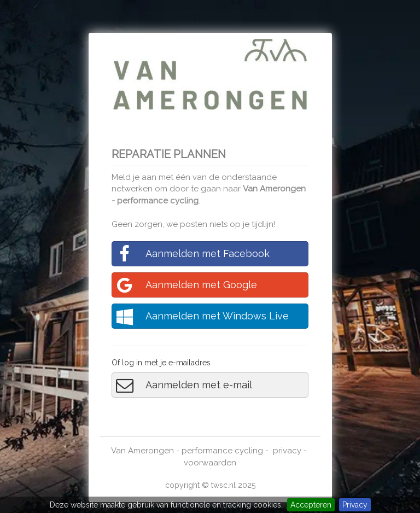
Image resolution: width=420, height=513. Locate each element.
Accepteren (311, 505)
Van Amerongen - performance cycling (187, 451)
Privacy (355, 505)
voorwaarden (210, 463)
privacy (287, 451)
